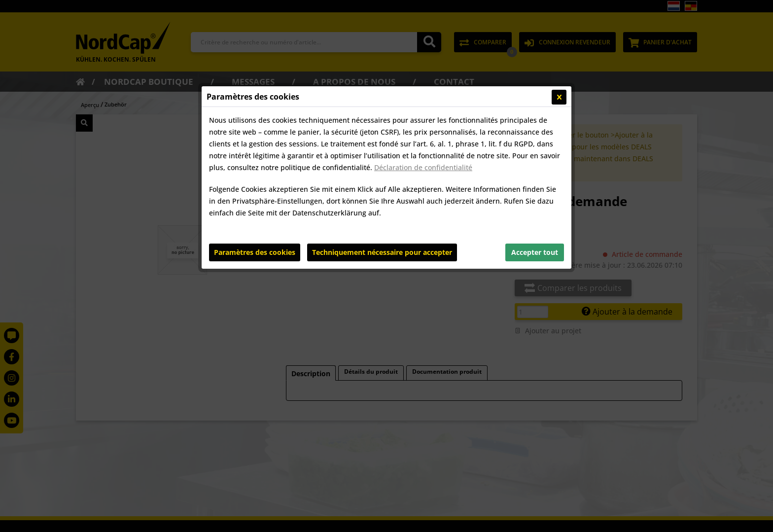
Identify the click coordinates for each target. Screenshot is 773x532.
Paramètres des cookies (255, 252)
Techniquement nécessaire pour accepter (382, 252)
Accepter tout (535, 252)
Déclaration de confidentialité (423, 167)
